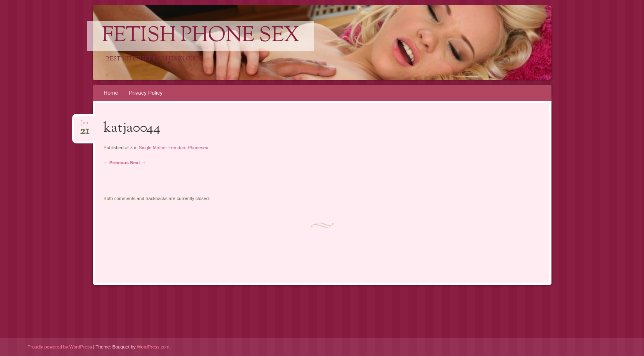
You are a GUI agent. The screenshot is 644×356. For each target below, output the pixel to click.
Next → (138, 163)
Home (111, 93)
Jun (84, 125)
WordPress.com (153, 347)
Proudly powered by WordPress (60, 347)
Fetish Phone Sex (201, 36)
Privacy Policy (146, 93)
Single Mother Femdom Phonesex (173, 148)
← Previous (116, 163)
